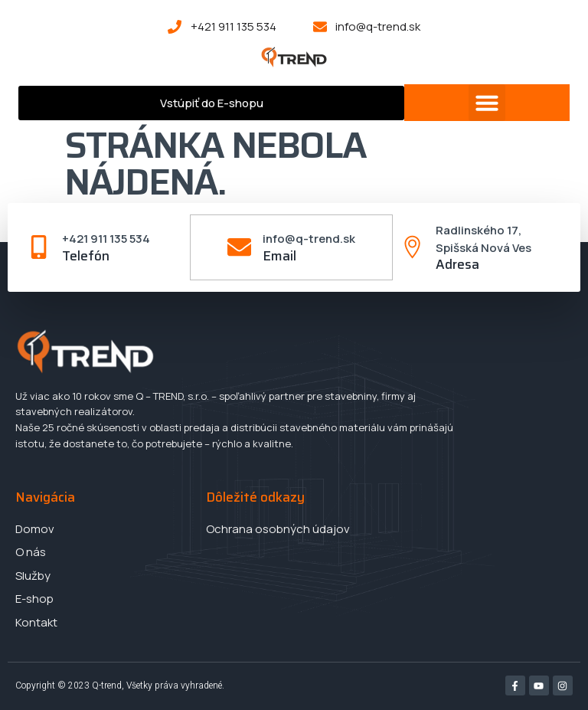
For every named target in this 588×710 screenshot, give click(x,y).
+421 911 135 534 (107, 239)
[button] (487, 103)
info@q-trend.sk (309, 239)
